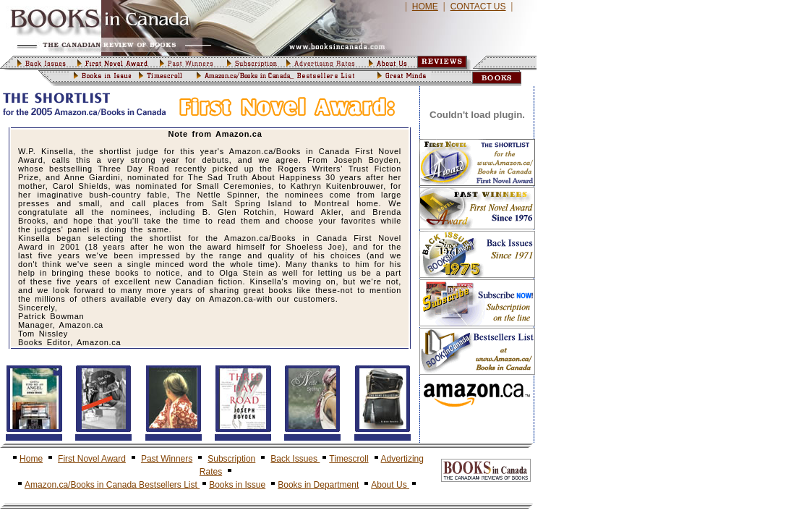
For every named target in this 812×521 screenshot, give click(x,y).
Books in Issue (237, 485)
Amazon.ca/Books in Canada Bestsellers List (112, 485)
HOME (425, 7)
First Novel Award (92, 459)
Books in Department (318, 485)
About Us (390, 485)
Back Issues (295, 459)
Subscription (231, 459)
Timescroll (349, 459)
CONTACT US (478, 7)
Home (31, 459)
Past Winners (167, 459)
